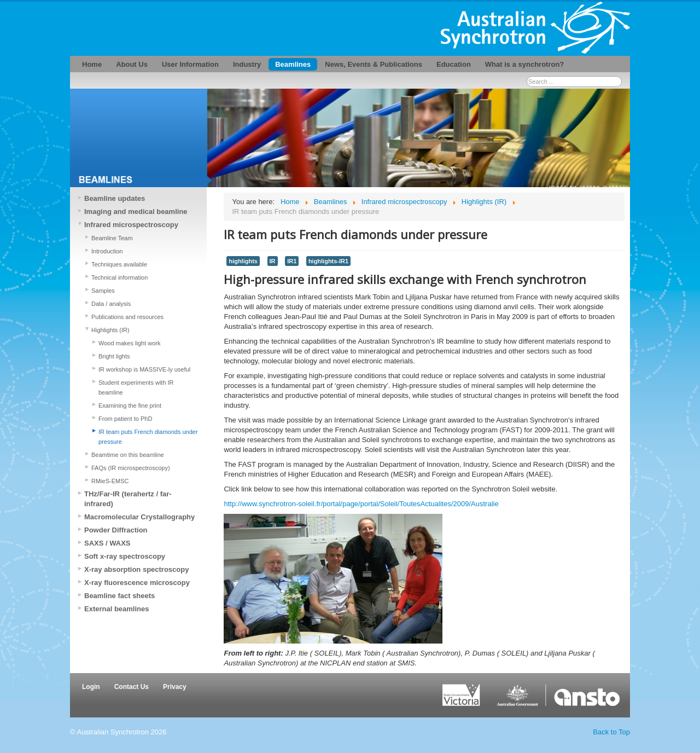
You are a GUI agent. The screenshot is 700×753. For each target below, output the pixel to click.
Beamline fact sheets (119, 596)
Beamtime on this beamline (128, 455)
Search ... (527, 76)
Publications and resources (127, 317)
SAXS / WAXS (107, 543)
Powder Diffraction (116, 530)
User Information (190, 64)
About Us (132, 64)
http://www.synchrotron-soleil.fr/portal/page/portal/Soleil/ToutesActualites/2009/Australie (361, 504)
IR (273, 261)
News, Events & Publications (374, 64)
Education (454, 64)
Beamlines (293, 64)
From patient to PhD (125, 419)
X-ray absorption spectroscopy (136, 569)
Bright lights (114, 356)
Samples (103, 291)
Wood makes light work (130, 343)
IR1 (292, 261)
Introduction (107, 251)
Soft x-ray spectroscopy (125, 556)
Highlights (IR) (110, 330)
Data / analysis (111, 304)
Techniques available (119, 264)
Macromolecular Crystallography (139, 517)
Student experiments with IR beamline (136, 387)
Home (92, 64)
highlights (243, 261)
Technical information (119, 277)
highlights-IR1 (328, 261)
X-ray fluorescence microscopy (137, 583)
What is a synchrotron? (524, 64)
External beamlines (117, 609)
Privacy (175, 687)
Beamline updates (115, 198)
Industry (247, 64)
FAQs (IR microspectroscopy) (131, 468)
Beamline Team (112, 238)
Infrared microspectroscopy (131, 225)
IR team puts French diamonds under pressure (148, 437)
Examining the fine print (130, 406)
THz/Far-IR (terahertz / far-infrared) (128, 499)
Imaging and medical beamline (136, 212)
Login (91, 687)
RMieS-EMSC (110, 481)
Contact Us (132, 687)
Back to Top (611, 732)
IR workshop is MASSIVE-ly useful (144, 369)
